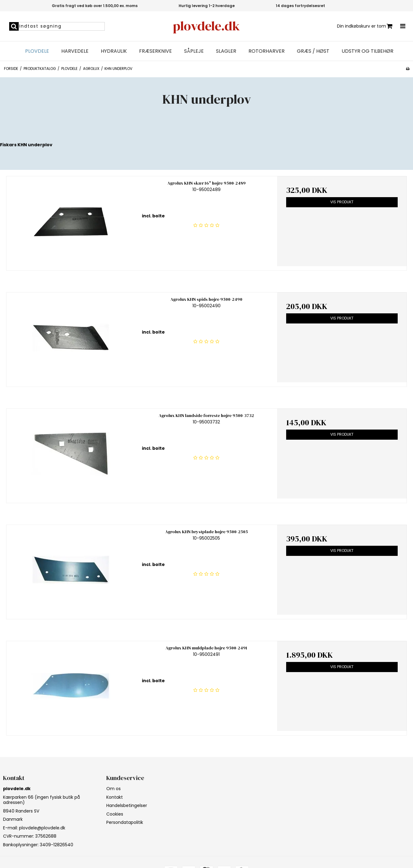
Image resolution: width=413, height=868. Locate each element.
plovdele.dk (206, 26)
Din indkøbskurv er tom (365, 26)
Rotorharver (267, 51)
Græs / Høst (313, 51)
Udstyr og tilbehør (368, 51)
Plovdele (37, 51)
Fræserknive (155, 51)
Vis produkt (342, 202)
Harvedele (75, 51)
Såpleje (194, 51)
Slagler (226, 51)
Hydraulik (114, 51)
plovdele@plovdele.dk (42, 828)
